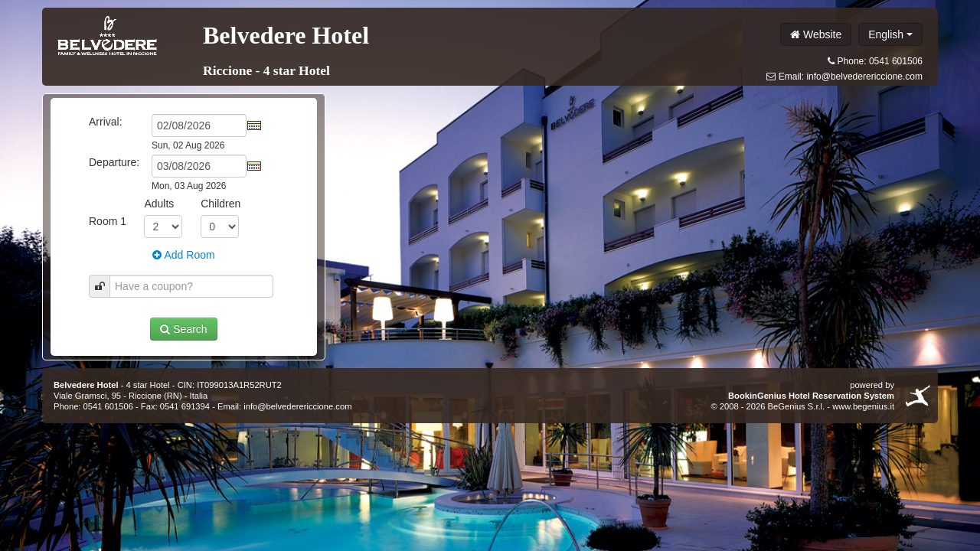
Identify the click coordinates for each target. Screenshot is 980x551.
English (890, 34)
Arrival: (106, 122)
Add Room (183, 255)
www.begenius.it (863, 406)
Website (816, 34)
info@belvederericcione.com (864, 77)
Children (220, 204)
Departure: (114, 162)
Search (183, 329)
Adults (159, 204)
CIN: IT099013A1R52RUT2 (230, 385)
